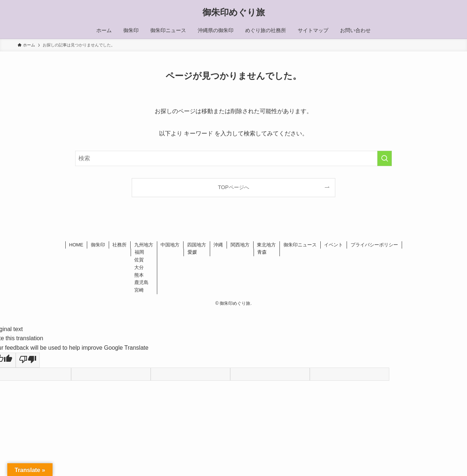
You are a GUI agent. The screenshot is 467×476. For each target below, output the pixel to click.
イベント (333, 245)
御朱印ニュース (300, 245)
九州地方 (144, 245)
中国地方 (170, 245)
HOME (76, 245)
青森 (262, 252)
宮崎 (139, 290)
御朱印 (98, 245)
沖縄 (218, 245)
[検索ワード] (233, 158)
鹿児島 (141, 282)
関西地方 (240, 245)
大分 (139, 267)
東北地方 (266, 245)
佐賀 (139, 260)
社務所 (119, 245)
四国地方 (197, 245)
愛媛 (192, 252)
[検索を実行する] (385, 158)
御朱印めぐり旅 (234, 12)
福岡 (139, 252)
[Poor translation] (28, 360)
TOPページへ (233, 187)
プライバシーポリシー (374, 245)
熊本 (139, 275)
